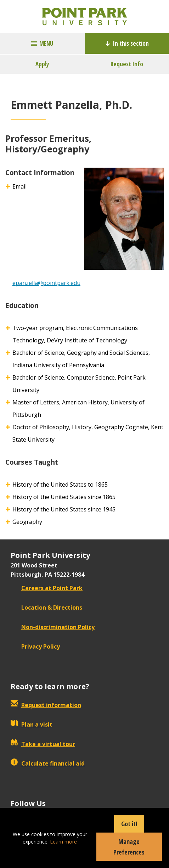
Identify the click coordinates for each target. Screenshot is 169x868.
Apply (42, 64)
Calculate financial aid (48, 763)
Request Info (127, 64)
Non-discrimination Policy (53, 627)
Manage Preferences (129, 847)
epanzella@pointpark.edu (46, 283)
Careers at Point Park (47, 588)
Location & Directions (46, 607)
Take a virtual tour (43, 744)
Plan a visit (32, 724)
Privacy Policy (35, 646)
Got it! (129, 824)
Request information (46, 705)
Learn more (63, 842)
